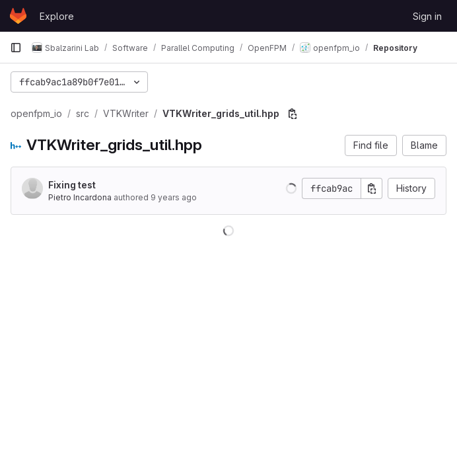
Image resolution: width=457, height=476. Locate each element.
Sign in (427, 16)
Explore (57, 16)
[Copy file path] (293, 114)
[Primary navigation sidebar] (16, 48)
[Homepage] (18, 16)
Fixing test (72, 185)
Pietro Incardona (80, 197)
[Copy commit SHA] (372, 188)
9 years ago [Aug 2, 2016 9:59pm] (174, 197)
